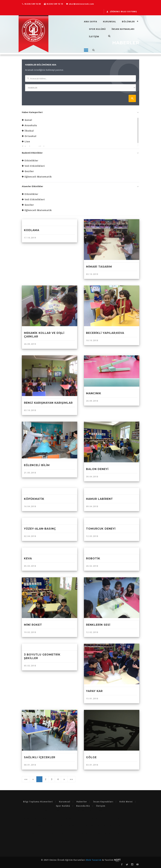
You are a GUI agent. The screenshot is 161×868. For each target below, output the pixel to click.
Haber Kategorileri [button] (32, 112)
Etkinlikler (31, 160)
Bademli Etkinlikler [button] (32, 153)
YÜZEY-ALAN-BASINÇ (40, 529)
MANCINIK (94, 393)
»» (71, 779)
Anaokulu (31, 125)
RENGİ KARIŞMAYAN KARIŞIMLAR (48, 403)
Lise (27, 141)
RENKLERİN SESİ (98, 625)
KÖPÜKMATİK (34, 499)
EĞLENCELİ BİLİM (37, 465)
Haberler (82, 802)
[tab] (80, 113)
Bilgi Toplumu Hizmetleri (38, 802)
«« (26, 779)
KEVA (28, 559)
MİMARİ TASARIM (99, 267)
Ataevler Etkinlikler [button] (33, 186)
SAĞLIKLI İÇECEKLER (40, 757)
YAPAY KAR (94, 691)
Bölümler (128, 21)
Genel (28, 120)
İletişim (101, 806)
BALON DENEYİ (97, 469)
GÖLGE (91, 757)
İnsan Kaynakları (123, 29)
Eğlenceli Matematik (38, 177)
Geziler (29, 171)
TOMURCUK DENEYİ (101, 529)
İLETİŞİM (94, 36)
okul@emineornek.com (80, 4)
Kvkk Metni (126, 802)
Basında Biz (83, 806)
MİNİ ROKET (33, 625)
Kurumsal (110, 21)
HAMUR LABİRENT (99, 499)
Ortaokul (30, 136)
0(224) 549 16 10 (53, 4)
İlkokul (29, 131)
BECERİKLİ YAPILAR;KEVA (105, 333)
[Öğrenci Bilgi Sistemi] (122, 11)
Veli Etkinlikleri (35, 166)
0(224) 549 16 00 (31, 4)
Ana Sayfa (91, 21)
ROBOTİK (93, 559)
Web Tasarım (94, 860)
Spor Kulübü (97, 29)
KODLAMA (32, 230)
